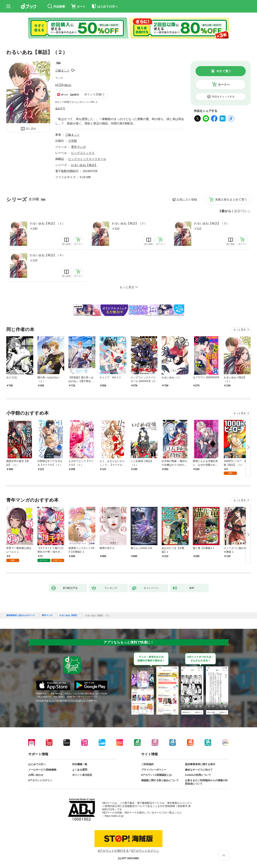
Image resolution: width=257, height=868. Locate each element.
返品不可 (60, 109)
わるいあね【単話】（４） (47, 255)
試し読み (31, 129)
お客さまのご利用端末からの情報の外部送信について (206, 782)
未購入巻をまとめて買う (231, 199)
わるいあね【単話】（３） (212, 223)
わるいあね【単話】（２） (129, 223)
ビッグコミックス (83, 153)
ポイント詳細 (93, 94)
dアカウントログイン (40, 780)
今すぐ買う (224, 71)
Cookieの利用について (198, 775)
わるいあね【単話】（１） (47, 223)
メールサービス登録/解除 (42, 770)
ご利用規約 (147, 764)
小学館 (73, 141)
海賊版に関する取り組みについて (160, 780)
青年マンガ (78, 147)
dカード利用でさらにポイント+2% (75, 102)
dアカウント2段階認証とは (156, 775)
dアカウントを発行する (113, 851)
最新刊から (242, 211)
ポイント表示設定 (82, 775)
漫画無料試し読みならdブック (20, 615)
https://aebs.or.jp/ (114, 816)
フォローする (73, 70)
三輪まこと (63, 70)
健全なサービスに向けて (199, 770)
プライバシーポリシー (154, 770)
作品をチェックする (223, 97)
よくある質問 (80, 770)
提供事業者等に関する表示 (200, 764)
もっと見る (240, 330)
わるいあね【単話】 (84, 165)
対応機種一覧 (80, 764)
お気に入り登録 (187, 199)
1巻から (225, 211)
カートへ (224, 84)
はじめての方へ (37, 764)
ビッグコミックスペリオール (87, 159)
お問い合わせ (36, 775)
